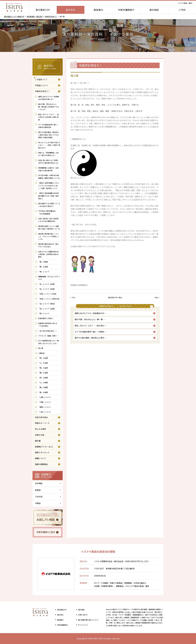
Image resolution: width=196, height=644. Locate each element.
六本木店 (39, 497)
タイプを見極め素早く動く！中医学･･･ (91, 335)
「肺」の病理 (43, 392)
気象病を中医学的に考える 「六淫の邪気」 (48, 325)
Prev (74, 297)
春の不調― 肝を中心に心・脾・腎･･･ (91, 321)
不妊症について (41, 85)
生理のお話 (40, 435)
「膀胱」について (45, 407)
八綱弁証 (41, 353)
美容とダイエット (42, 452)
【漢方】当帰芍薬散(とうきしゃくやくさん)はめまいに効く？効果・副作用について (49, 186)
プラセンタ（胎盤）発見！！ (48, 336)
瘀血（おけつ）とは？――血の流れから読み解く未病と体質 (48, 117)
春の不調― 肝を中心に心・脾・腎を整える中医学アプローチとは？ (48, 107)
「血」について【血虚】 (47, 309)
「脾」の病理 (43, 387)
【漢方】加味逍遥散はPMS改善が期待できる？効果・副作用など (48, 196)
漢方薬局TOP (43, 10)
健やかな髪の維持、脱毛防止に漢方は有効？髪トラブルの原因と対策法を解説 (48, 135)
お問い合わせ (82, 615)
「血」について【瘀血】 (47, 304)
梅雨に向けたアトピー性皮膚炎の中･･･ (91, 315)
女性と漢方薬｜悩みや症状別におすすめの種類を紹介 (48, 220)
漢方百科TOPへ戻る (115, 297)
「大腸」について (45, 402)
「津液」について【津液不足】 (49, 299)
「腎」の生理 (43, 267)
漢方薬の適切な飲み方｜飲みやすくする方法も (48, 245)
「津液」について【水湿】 (48, 294)
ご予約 (182, 10)
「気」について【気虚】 (47, 289)
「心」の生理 (43, 363)
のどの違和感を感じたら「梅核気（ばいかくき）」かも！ (48, 342)
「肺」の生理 (43, 368)
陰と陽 (41, 348)
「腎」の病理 (43, 262)
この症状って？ (41, 79)
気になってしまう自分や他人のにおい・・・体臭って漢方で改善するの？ (49, 145)
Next (156, 297)
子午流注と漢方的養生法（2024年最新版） (47, 212)
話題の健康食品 (41, 464)
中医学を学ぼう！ (51, 16)
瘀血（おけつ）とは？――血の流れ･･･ (91, 328)
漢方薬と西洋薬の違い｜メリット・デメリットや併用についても (48, 236)
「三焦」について (45, 412)
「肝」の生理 (43, 358)
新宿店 (38, 490)
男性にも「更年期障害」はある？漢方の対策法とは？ (48, 154)
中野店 (38, 503)
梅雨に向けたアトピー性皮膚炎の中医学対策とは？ (48, 98)
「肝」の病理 (43, 378)
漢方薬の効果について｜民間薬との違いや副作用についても (49, 227)
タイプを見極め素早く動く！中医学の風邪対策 (48, 126)
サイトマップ (82, 625)
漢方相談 (154, 10)
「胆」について (44, 313)
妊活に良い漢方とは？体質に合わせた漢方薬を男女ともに (48, 162)
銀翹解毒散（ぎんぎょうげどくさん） (49, 278)
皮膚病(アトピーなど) (44, 447)
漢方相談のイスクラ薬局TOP (14, 16)
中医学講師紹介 (126, 10)
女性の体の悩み (41, 417)
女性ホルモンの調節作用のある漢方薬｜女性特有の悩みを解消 (48, 254)
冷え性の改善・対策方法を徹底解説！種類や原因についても (49, 177)
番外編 (38, 441)
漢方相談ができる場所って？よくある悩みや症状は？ (49, 205)
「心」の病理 (43, 382)
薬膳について (40, 458)
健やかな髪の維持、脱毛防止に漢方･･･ (91, 341)
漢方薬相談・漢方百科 (35, 16)
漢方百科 (70, 10)
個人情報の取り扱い (88, 620)
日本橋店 (39, 483)
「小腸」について (45, 397)
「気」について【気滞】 (47, 284)
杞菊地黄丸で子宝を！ (46, 318)
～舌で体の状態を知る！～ (48, 331)
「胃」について (44, 272)
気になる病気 (40, 429)
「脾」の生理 (43, 373)
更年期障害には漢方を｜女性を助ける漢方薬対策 (48, 169)
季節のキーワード (42, 423)
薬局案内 (98, 10)
